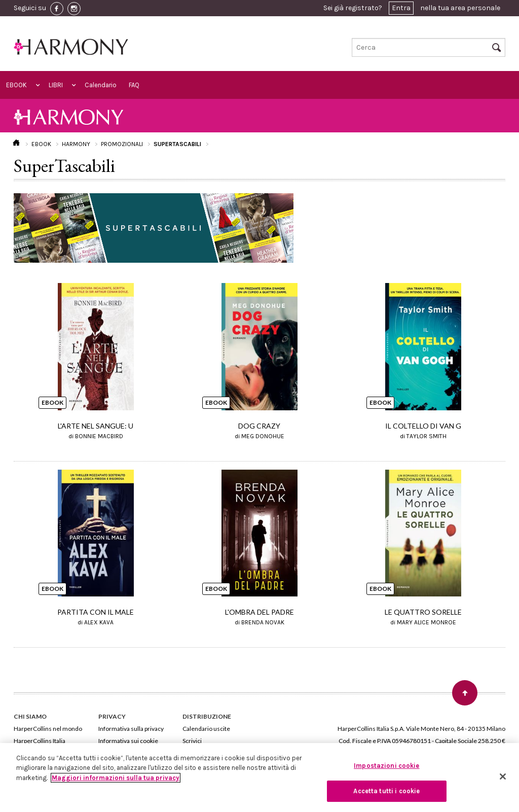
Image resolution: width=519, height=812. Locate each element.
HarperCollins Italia (40, 741)
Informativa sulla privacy (131, 729)
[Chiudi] (503, 776)
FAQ (134, 85)
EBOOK (16, 85)
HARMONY (76, 144)
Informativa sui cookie (128, 741)
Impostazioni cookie (386, 766)
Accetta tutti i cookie (386, 791)
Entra (401, 8)
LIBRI (56, 85)
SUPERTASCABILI (177, 144)
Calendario (101, 85)
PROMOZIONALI (122, 144)
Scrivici (192, 741)
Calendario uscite (206, 729)
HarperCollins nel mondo (48, 729)
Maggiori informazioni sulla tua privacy (116, 778)
